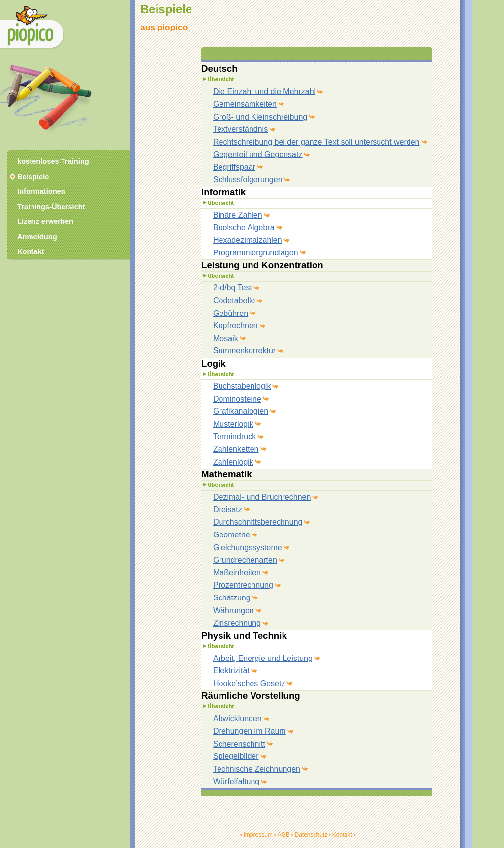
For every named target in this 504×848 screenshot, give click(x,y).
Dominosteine (237, 399)
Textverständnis (240, 129)
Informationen (41, 191)
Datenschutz (311, 835)
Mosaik (226, 338)
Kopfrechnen (236, 326)
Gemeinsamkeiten (245, 104)
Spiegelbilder (236, 756)
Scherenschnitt (239, 744)
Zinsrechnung (237, 623)
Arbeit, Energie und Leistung (263, 658)
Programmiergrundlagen (256, 253)
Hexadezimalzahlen (248, 240)
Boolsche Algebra (244, 228)
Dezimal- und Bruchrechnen (262, 497)
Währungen (234, 611)
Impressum (258, 835)
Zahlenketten (236, 449)
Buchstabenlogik (242, 386)
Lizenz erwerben (45, 221)
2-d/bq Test (233, 288)
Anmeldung (37, 237)
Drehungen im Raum (250, 731)
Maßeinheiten (237, 573)
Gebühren (231, 313)
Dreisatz (228, 510)
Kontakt (342, 835)
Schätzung (232, 598)
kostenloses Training (53, 161)
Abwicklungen (237, 718)
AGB (283, 835)
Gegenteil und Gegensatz (258, 154)
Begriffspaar (234, 167)
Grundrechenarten (245, 560)
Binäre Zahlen (238, 215)
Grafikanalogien (241, 411)
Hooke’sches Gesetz (249, 683)
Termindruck (235, 436)
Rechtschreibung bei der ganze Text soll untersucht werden (316, 142)
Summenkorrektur (244, 351)
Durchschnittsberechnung (258, 522)
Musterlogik (233, 424)
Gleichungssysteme (248, 548)
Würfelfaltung (236, 781)
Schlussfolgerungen (248, 179)
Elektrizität (231, 671)
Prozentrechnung (243, 585)
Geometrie (232, 535)
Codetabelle (234, 300)
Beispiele (33, 177)
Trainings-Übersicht (51, 207)
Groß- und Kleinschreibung (260, 117)
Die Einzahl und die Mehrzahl (264, 91)
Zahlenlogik (233, 462)
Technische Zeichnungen (257, 769)
